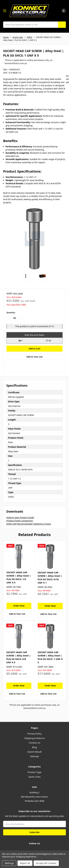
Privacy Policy (35, 734)
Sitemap (34, 756)
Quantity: (11, 312)
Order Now (19, 606)
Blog (34, 747)
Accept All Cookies (46, 863)
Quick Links (34, 777)
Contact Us (34, 743)
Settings (9, 863)
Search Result (35, 752)
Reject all (25, 863)
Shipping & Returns (34, 738)
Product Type (34, 772)
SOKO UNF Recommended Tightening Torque (29, 524)
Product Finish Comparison (20, 521)
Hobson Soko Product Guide (20, 517)
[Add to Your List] (19, 614)
